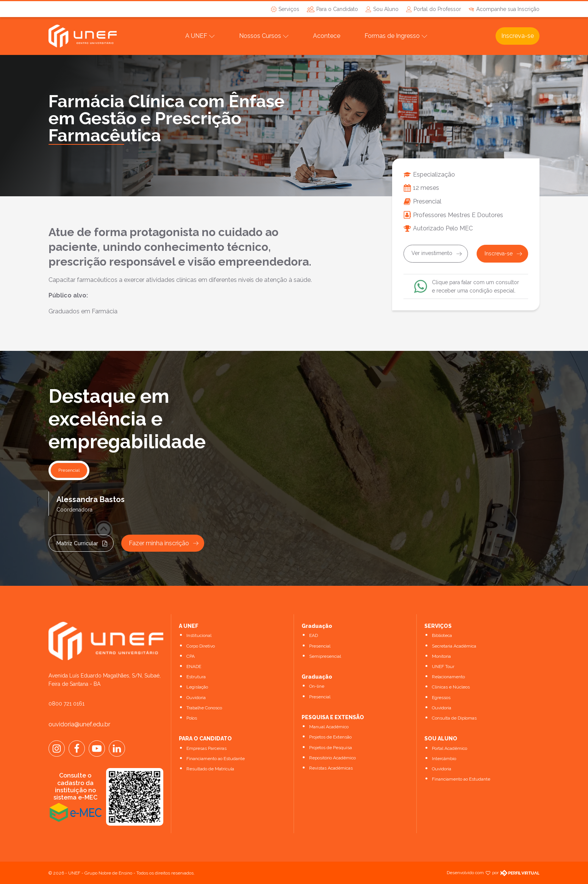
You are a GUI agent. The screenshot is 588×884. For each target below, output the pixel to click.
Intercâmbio (444, 759)
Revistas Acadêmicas (331, 768)
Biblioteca (442, 635)
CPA (191, 656)
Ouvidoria (196, 698)
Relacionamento (448, 677)
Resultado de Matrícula (210, 769)
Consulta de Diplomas (454, 718)
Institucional (199, 635)
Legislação (197, 687)
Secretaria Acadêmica (454, 646)
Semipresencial (325, 656)
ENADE (194, 667)
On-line (317, 686)
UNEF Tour (443, 667)
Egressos (441, 698)
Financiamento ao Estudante (216, 759)
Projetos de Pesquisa (331, 748)
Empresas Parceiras (206, 748)
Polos (192, 718)
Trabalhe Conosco (204, 708)
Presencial (320, 646)
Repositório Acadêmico (332, 758)
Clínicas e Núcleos (451, 687)
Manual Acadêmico (329, 727)
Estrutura (196, 677)
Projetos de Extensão (330, 737)
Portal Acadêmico (450, 748)
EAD (314, 635)
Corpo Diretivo (201, 646)
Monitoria (441, 656)
